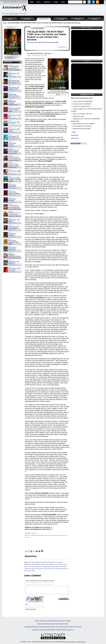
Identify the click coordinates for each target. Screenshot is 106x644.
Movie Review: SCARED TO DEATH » (14, 193)
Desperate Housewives (55, 562)
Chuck (53, 628)
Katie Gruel (44, 564)
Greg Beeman (36, 564)
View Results (75, 135)
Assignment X (34, 533)
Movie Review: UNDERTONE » (12, 186)
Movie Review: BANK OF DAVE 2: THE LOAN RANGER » (14, 180)
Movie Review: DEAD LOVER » (14, 130)
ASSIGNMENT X (47, 527)
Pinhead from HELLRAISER (82, 129)
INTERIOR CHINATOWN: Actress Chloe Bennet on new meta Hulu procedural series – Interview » (12, 258)
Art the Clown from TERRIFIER (83, 101)
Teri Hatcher (39, 569)
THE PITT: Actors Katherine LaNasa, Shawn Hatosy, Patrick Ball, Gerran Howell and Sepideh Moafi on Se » (11, 167)
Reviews (43, 622)
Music (53, 625)
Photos (63, 622)
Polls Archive (75, 138)
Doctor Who (60, 628)
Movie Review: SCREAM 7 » (12, 235)
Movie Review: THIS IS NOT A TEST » (15, 269)
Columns (57, 622)
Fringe (71, 628)
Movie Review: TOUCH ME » (15, 116)
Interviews (50, 622)
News (37, 622)
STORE (56, 2)
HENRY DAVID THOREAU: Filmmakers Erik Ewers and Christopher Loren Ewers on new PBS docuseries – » (12, 105)
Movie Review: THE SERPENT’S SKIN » (14, 88)
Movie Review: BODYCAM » (12, 200)
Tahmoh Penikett (29, 569)
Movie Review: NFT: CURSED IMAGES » (14, 228)
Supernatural (29, 628)
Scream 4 (35, 631)
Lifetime (51, 564)
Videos (68, 622)
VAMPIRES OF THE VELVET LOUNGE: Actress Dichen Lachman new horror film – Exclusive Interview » (11, 153)
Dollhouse (27, 564)
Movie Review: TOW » (14, 122)
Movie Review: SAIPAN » (14, 172)
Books (66, 625)
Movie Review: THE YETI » (14, 74)
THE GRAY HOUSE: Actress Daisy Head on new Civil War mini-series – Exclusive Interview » (12, 208)
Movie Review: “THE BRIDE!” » (14, 221)
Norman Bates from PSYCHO (82, 126)
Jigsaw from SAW (78, 116)
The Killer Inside (49, 569)
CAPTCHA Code (30, 611)
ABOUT (63, 2)
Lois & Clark (58, 564)
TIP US (38, 2)
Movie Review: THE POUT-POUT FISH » (14, 137)
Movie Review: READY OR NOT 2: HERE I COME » (14, 110)
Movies (40, 625)
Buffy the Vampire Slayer (42, 628)
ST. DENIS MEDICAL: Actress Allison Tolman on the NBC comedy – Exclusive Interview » (12, 70)
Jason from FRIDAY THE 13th (82, 114)
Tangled (59, 631)
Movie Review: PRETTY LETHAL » (13, 95)
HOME (32, 2)
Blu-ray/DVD (60, 625)
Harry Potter (78, 628)
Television (46, 625)
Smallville (43, 631)
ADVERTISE (47, 2)
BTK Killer (31, 562)
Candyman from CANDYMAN (82, 104)
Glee (66, 628)
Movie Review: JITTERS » (12, 144)
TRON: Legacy (67, 631)
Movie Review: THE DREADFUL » (14, 262)
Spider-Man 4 (51, 631)
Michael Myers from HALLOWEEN (84, 124)
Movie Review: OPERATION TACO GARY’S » (13, 242)
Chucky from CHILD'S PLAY (82, 106)
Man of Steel (55, 567)
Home (5, 23)
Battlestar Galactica (41, 562)
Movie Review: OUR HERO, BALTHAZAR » (14, 81)
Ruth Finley (63, 567)
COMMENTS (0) (63, 47)
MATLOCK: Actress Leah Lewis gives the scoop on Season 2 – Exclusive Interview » (12, 160)
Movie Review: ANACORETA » (12, 248)
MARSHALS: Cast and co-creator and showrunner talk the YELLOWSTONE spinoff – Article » (12, 216)
